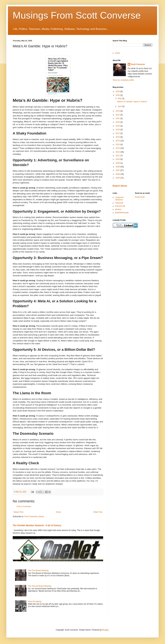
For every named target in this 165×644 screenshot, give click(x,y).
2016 (118, 137)
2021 (118, 118)
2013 (118, 148)
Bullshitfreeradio (122, 213)
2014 (118, 144)
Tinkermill (119, 203)
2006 (118, 174)
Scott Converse (138, 64)
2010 (118, 159)
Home (58, 512)
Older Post (98, 512)
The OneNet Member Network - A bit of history (37, 525)
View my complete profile (123, 80)
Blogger (106, 630)
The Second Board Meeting (40, 586)
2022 (118, 115)
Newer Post (18, 512)
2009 (118, 163)
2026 (118, 91)
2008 (118, 167)
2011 (118, 156)
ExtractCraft (120, 206)
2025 (118, 95)
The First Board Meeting (38, 570)
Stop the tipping (35, 601)
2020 (118, 122)
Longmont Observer (119, 198)
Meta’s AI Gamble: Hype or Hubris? (132, 102)
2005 (118, 178)
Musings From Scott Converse (77, 15)
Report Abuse (120, 186)
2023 (118, 111)
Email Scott (140, 197)
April (120, 106)
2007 (118, 170)
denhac (118, 209)
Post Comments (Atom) (34, 517)
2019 (118, 126)
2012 (118, 152)
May (120, 98)
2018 (118, 130)
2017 (118, 133)
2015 (118, 141)
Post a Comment (24, 506)
